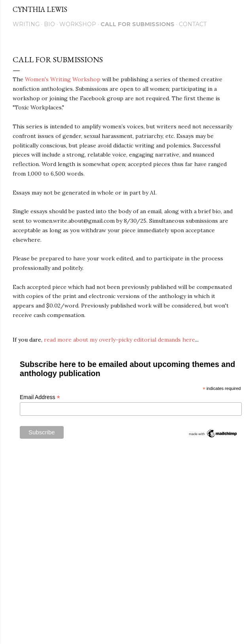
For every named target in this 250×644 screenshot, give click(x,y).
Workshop (78, 24)
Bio (49, 24)
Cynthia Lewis (40, 9)
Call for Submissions (137, 24)
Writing (26, 24)
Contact (193, 24)
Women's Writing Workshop (63, 79)
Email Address (40, 397)
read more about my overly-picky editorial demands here (119, 340)
